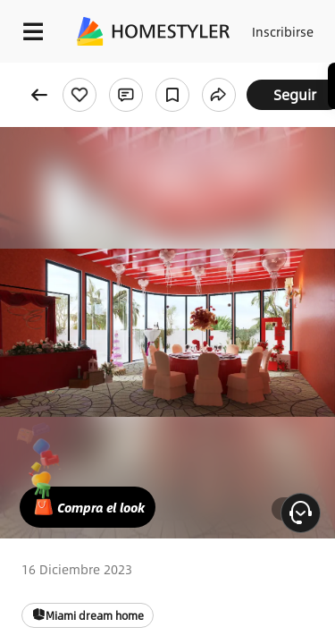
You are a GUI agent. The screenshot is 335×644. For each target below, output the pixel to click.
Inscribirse (283, 31)
